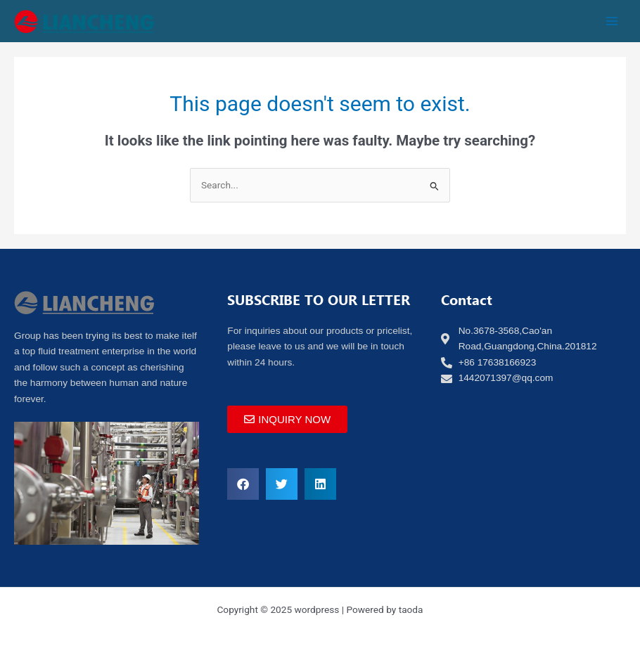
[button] (243, 484)
